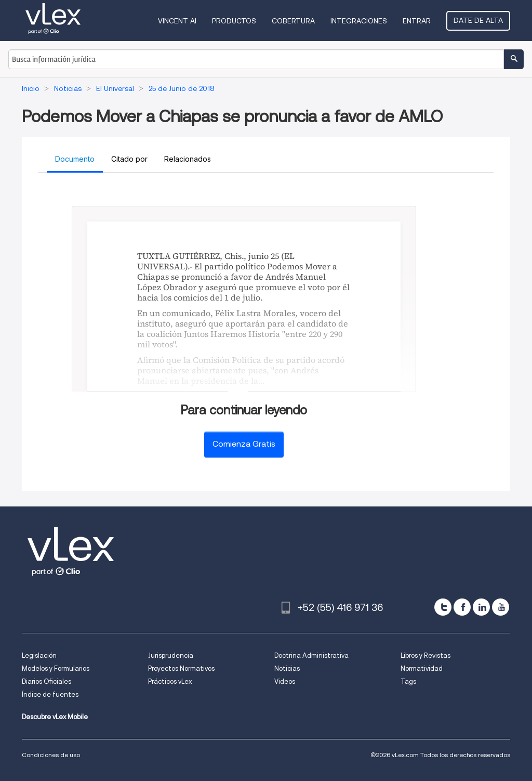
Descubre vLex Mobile (55, 717)
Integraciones (359, 21)
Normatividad (422, 668)
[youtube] (501, 607)
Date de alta (478, 20)
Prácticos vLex (170, 681)
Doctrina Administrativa (311, 655)
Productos (234, 21)
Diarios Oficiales (46, 681)
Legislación (39, 655)
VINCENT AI (177, 21)
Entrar (417, 21)
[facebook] (462, 607)
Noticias (287, 668)
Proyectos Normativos (181, 668)
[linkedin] (481, 607)
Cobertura (293, 21)
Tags (408, 681)
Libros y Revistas (425, 655)
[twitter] (443, 607)
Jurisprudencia (171, 655)
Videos (285, 681)
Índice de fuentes (50, 694)
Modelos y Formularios (56, 668)
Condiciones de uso (51, 755)
